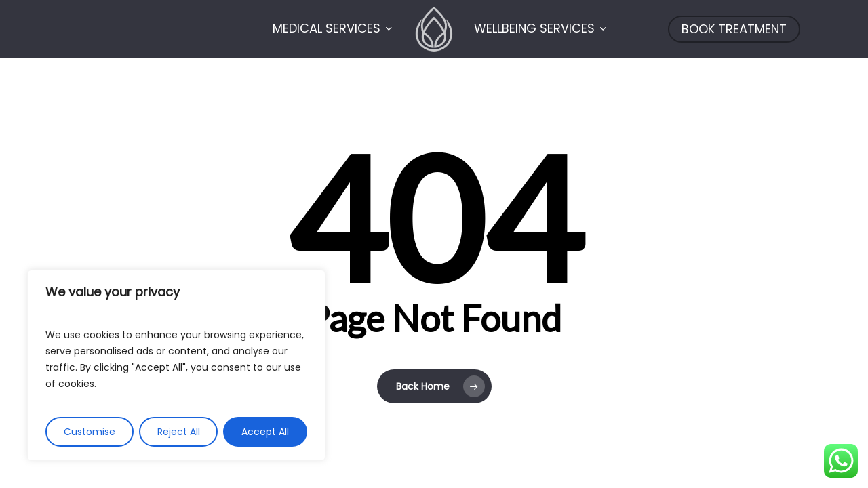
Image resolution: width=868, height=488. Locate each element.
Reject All (179, 432)
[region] (176, 365)
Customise (90, 432)
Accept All (265, 432)
